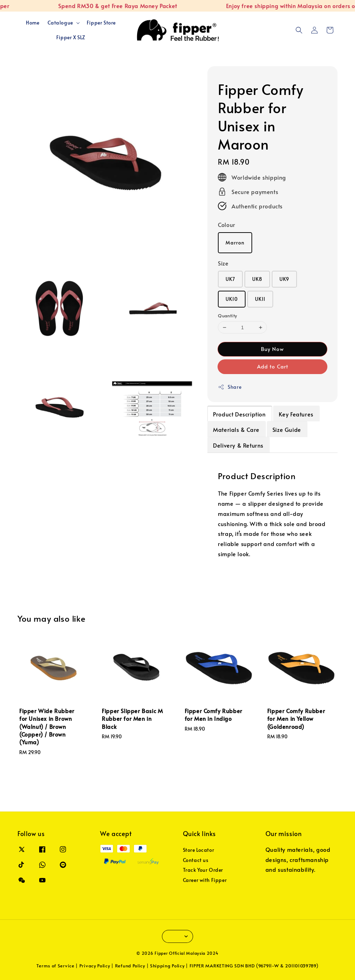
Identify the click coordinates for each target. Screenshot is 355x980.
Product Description (239, 414)
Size (223, 263)
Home (33, 23)
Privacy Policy (95, 966)
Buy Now (272, 349)
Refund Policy (130, 966)
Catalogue (60, 23)
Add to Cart (273, 366)
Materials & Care (236, 429)
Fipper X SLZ (71, 37)
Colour (227, 225)
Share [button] (230, 387)
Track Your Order (203, 870)
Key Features (296, 414)
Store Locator (199, 850)
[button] (299, 30)
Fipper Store (101, 23)
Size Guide (287, 429)
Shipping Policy (167, 966)
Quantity (227, 316)
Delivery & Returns (238, 445)
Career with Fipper (205, 880)
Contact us (196, 860)
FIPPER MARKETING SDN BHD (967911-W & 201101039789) (254, 966)
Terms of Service (55, 966)
